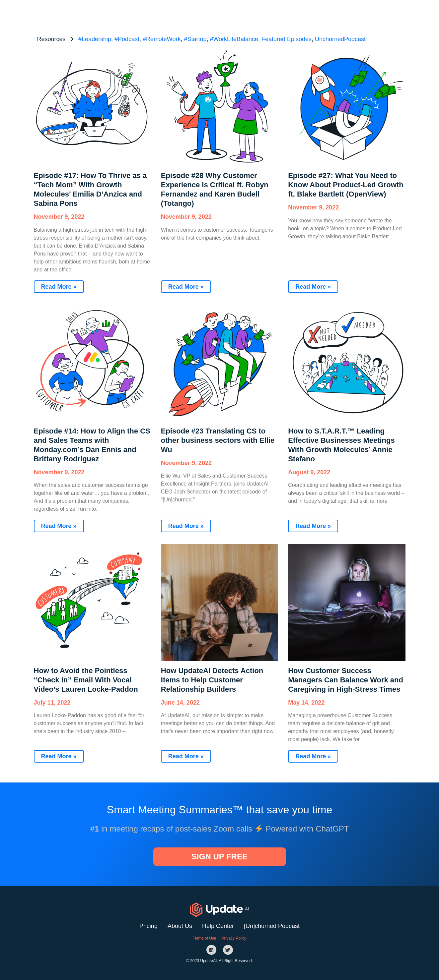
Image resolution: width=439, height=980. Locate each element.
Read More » (59, 287)
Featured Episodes (287, 39)
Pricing (148, 926)
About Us (180, 926)
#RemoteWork (162, 39)
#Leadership (95, 39)
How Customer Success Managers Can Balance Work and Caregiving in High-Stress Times (346, 680)
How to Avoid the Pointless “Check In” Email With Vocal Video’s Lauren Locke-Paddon (86, 680)
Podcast (287, 13)
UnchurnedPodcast (340, 39)
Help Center (218, 926)
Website (256, 13)
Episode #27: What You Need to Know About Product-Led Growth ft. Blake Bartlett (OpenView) (346, 185)
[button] (327, 13)
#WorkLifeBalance (234, 39)
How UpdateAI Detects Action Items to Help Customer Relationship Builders (212, 680)
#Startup (195, 39)
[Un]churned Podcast (272, 926)
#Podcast (127, 39)
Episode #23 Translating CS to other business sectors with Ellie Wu (218, 440)
